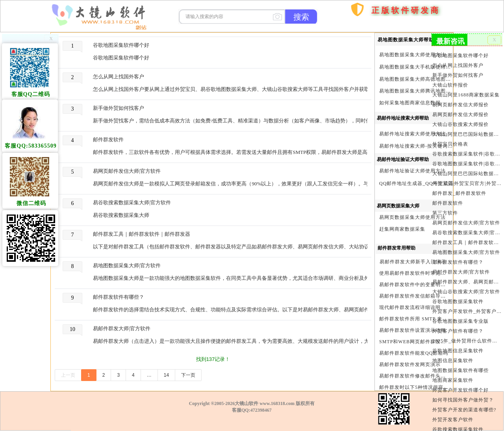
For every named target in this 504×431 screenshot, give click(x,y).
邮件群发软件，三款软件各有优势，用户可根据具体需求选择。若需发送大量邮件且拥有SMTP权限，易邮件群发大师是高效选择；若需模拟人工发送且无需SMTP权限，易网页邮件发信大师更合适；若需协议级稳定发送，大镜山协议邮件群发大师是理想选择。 (235, 152)
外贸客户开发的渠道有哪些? (464, 407)
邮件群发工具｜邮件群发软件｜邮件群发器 (142, 234)
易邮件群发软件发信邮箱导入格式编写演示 (428, 296)
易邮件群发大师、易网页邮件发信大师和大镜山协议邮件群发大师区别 (467, 280)
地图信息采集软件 (453, 358)
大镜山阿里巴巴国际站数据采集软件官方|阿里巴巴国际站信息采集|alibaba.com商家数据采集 (467, 172)
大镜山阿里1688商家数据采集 (466, 94)
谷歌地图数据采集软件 (458, 299)
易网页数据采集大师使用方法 (412, 217)
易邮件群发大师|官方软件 (122, 328)
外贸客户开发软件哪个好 (461, 387)
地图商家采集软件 (453, 377)
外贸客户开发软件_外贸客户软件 (467, 309)
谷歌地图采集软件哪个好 (121, 45)
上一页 (68, 375)
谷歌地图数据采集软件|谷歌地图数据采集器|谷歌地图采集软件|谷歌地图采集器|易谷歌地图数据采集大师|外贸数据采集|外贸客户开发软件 (467, 163)
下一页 (188, 375)
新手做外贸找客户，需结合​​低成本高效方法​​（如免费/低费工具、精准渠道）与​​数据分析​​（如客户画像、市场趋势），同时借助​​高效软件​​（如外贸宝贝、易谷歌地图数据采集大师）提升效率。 (235, 121)
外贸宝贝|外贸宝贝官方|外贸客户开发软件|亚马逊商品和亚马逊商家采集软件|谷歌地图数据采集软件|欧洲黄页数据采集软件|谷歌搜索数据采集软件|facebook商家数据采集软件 (467, 182)
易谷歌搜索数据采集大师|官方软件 (132, 203)
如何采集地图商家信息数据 (410, 103)
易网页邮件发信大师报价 (461, 104)
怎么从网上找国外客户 (119, 77)
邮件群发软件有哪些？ (119, 297)
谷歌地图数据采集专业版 (461, 319)
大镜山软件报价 (450, 85)
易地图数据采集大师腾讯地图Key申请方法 (427, 91)
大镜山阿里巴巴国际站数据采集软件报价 (467, 133)
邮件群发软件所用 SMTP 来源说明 (418, 319)
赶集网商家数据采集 (402, 229)
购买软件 (352, 33)
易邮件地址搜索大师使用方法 (412, 134)
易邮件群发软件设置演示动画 (412, 330)
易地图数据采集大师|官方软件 (127, 265)
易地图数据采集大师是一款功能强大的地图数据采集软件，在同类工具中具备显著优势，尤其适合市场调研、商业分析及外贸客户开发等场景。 (235, 278)
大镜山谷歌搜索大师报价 (461, 124)
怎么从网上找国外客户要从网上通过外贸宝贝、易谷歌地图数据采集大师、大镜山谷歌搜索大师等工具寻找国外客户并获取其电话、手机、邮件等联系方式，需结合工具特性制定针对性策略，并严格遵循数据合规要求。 (235, 89)
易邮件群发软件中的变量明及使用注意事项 (428, 285)
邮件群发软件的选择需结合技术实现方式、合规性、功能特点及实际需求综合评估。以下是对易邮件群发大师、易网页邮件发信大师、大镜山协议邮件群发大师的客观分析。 (235, 310)
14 (166, 375)
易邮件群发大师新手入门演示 (413, 262)
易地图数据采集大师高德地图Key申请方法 (427, 79)
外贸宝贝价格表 (450, 143)
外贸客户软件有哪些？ (458, 329)
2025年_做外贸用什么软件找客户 (467, 339)
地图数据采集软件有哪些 (461, 368)
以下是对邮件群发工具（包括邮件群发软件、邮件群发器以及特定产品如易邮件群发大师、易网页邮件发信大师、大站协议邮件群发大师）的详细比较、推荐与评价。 (235, 247)
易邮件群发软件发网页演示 (410, 364)
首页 (334, 54)
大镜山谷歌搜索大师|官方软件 (466, 290)
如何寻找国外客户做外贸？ (463, 397)
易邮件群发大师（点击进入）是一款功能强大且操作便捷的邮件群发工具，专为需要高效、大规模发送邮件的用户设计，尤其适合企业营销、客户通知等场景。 (235, 341)
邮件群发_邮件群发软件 (460, 192)
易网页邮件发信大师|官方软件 (127, 171)
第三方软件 (445, 211)
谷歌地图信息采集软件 (458, 348)
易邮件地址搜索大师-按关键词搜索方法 (424, 146)
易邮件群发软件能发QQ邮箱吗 (414, 353)
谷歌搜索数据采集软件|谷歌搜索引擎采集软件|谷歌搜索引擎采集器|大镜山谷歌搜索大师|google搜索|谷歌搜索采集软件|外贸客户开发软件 (467, 153)
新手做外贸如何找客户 (119, 108)
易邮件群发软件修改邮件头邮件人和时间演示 (430, 376)
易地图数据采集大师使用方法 (412, 55)
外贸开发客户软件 (453, 416)
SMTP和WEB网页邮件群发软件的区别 (423, 342)
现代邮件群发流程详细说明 (410, 307)
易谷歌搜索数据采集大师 (121, 215)
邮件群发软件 (108, 140)
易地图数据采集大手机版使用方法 (418, 67)
